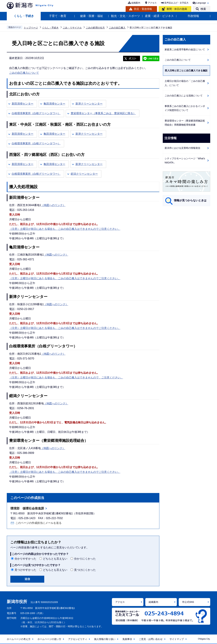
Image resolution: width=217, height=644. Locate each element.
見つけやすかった (25, 570)
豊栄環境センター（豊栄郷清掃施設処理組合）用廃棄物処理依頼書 (185, 123)
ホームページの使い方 (49, 639)
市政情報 (193, 16)
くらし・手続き (24, 16)
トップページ (31, 28)
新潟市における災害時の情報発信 (182, 148)
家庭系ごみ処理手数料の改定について (185, 49)
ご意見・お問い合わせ (151, 639)
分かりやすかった (25, 559)
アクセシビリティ (78, 639)
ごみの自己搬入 (117, 28)
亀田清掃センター (54, 104)
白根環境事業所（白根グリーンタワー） (36, 113)
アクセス (152, 3)
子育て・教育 (58, 16)
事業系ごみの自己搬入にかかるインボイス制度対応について (185, 108)
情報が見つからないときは (190, 200)
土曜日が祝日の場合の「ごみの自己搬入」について (185, 83)
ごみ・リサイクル (72, 28)
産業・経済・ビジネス (159, 16)
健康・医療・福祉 (92, 16)
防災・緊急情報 (143, 9)
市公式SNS (188, 602)
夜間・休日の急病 (177, 9)
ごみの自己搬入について (24, 73)
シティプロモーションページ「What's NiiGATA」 (185, 161)
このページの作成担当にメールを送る (38, 523)
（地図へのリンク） (53, 205)
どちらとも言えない (55, 559)
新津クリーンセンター (89, 104)
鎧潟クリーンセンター (84, 174)
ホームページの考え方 (19, 639)
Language (201, 3)
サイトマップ (177, 639)
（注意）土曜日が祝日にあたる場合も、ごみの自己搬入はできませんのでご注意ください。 (65, 229)
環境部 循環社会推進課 (27, 508)
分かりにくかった (85, 559)
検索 (203, 9)
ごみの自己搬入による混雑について (184, 96)
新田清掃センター (23, 104)
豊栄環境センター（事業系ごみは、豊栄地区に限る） (103, 113)
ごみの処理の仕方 (95, 28)
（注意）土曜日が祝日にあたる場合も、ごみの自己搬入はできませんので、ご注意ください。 (66, 378)
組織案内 (136, 3)
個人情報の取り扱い (105, 639)
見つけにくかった (85, 570)
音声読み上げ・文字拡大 (176, 3)
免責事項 (127, 639)
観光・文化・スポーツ (125, 16)
